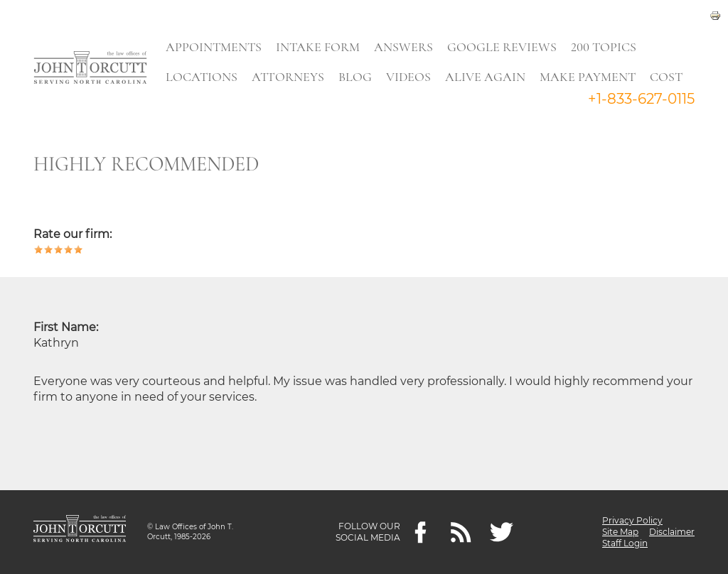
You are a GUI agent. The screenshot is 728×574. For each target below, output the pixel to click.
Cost (666, 77)
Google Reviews (502, 47)
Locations (202, 77)
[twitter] (502, 532)
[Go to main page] (90, 69)
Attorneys (288, 77)
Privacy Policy (632, 520)
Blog (355, 77)
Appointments (214, 47)
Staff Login (625, 543)
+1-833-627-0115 (641, 99)
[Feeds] (461, 532)
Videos (408, 77)
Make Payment (588, 77)
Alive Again (485, 77)
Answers (403, 47)
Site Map (620, 532)
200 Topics (604, 47)
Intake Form (318, 47)
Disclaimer (672, 532)
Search (184, 110)
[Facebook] (421, 532)
